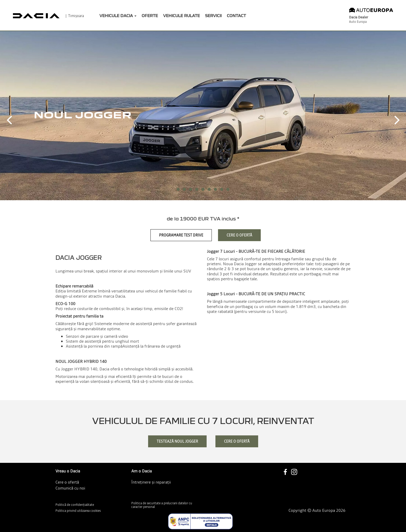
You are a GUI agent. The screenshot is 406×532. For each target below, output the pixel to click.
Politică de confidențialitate (75, 505)
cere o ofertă (237, 441)
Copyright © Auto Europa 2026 (317, 510)
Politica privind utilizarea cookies (78, 511)
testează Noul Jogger (177, 441)
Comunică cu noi (70, 488)
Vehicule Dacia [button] (118, 16)
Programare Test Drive (181, 235)
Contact (236, 16)
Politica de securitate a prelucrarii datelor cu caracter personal (162, 505)
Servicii (213, 16)
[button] (9, 116)
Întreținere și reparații (151, 482)
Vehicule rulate (182, 16)
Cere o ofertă (239, 235)
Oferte (150, 16)
